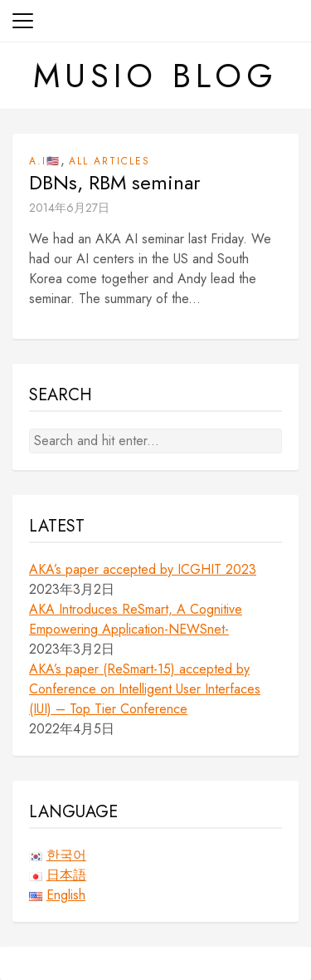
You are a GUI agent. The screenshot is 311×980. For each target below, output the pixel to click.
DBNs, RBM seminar (114, 183)
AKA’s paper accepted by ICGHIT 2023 (143, 569)
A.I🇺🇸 (45, 161)
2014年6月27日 (69, 208)
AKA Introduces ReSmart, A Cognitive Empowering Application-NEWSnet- (136, 619)
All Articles (109, 161)
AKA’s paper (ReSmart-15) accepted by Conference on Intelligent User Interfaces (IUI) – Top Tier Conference (145, 689)
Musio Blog (155, 76)
